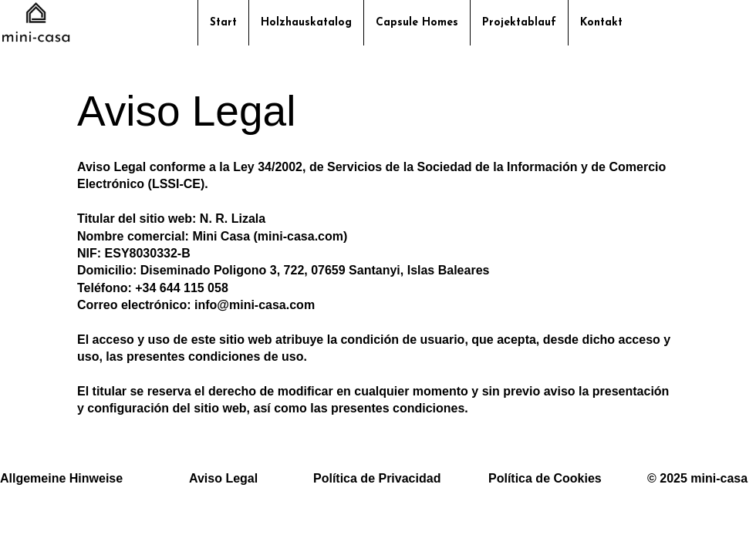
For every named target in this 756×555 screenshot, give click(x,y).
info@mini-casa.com (255, 305)
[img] (36, 41)
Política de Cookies (545, 478)
